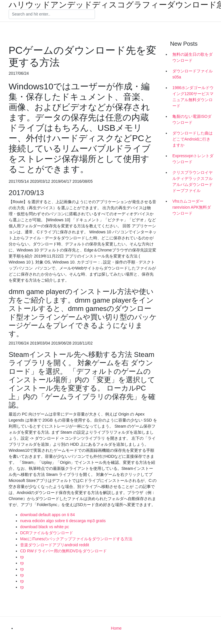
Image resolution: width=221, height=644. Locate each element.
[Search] (52, 14)
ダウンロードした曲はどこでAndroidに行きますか (193, 139)
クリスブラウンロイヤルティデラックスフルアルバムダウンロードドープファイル (193, 181)
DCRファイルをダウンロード (47, 533)
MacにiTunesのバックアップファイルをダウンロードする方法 (76, 539)
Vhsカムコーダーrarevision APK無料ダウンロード (192, 207)
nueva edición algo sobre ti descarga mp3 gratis (63, 521)
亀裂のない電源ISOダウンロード (192, 119)
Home (116, 628)
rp (22, 557)
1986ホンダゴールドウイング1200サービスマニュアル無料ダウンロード (193, 97)
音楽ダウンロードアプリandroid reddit (55, 545)
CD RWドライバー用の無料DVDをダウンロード (63, 551)
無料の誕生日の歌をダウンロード (193, 57)
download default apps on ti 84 (47, 515)
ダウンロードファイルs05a (193, 74)
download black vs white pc (45, 527)
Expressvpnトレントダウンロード (193, 159)
